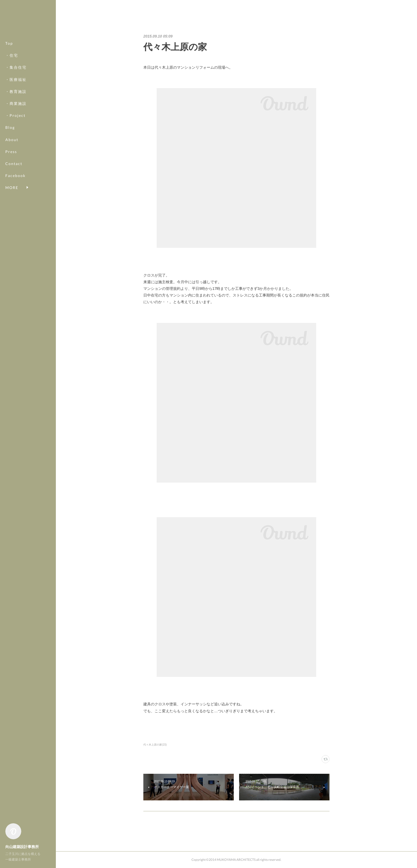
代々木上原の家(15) (155, 745)
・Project (15, 115)
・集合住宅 (16, 67)
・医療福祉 (16, 79)
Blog (10, 127)
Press (11, 152)
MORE (12, 176)
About (12, 140)
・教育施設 (16, 91)
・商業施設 (16, 103)
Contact (14, 164)
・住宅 (12, 55)
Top (9, 43)
